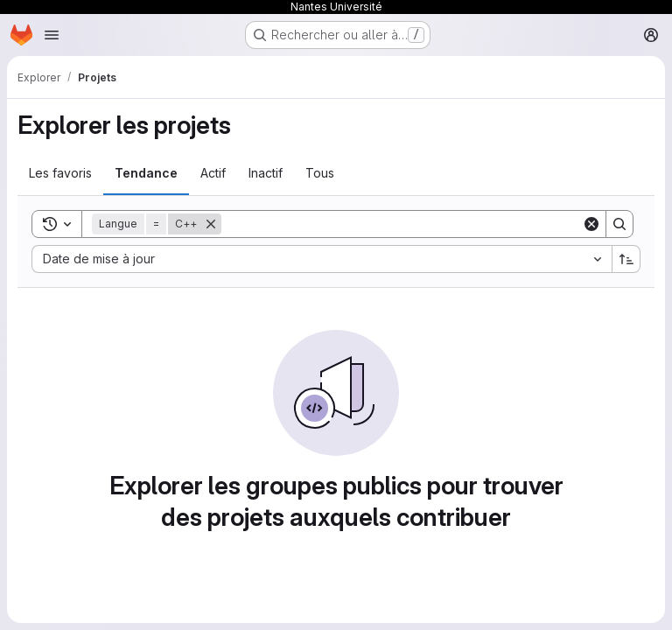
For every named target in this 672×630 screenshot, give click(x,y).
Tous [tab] (320, 173)
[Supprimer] (211, 224)
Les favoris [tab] (60, 173)
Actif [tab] (213, 173)
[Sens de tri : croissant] (626, 259)
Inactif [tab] (266, 173)
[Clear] (591, 224)
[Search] (402, 224)
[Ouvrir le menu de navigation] (52, 35)
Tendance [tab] (146, 173)
